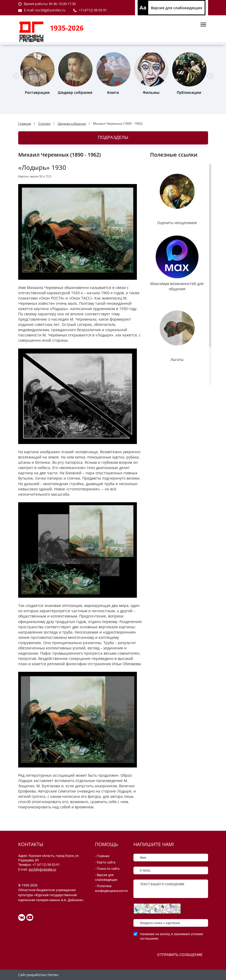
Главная (25, 124)
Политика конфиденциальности (111, 889)
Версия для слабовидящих (177, 8)
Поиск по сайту (108, 869)
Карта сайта (106, 862)
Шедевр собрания (72, 124)
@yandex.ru (56, 10)
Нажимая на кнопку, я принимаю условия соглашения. (172, 936)
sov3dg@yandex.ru (42, 870)
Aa (143, 8)
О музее (44, 124)
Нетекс (53, 975)
